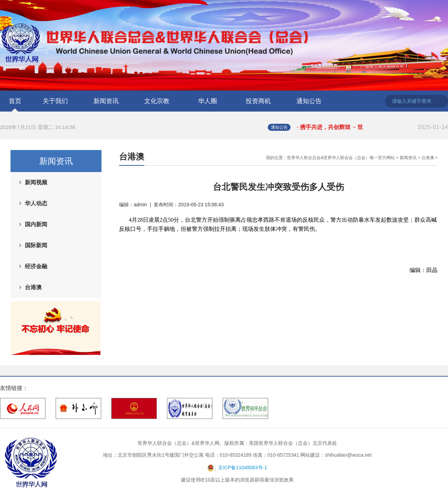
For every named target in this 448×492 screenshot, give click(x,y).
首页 (15, 101)
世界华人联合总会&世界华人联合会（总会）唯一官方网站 (341, 158)
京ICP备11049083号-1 (243, 468)
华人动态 (36, 203)
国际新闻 (36, 245)
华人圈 (208, 101)
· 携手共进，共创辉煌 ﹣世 (372, 127)
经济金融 (36, 266)
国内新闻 (36, 224)
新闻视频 (36, 182)
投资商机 (258, 101)
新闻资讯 (106, 101)
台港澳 (33, 287)
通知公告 (309, 101)
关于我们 (55, 101)
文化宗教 (157, 101)
